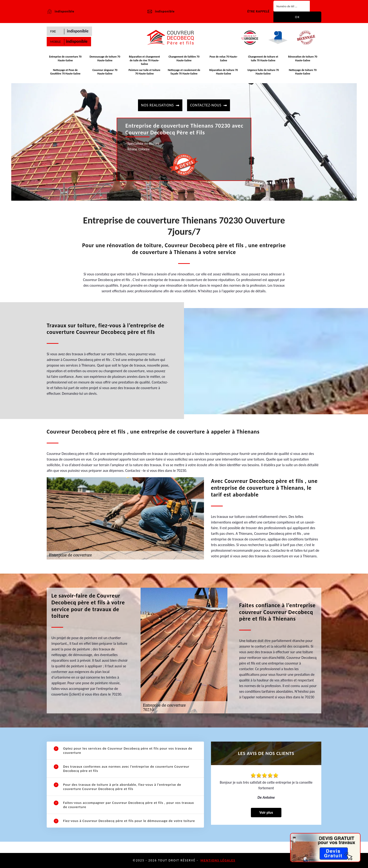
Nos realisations (157, 105)
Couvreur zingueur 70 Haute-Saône (105, 72)
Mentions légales (218, 860)
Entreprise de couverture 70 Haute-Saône (65, 59)
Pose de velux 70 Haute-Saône (224, 59)
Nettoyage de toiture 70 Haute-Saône (303, 72)
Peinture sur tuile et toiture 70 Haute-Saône (145, 72)
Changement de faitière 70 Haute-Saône (184, 59)
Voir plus (266, 812)
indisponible (161, 12)
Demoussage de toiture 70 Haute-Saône (105, 59)
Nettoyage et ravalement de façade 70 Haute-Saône (184, 72)
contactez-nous (206, 105)
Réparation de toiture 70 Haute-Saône (224, 72)
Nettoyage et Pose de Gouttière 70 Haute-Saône (65, 72)
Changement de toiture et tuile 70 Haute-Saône (263, 59)
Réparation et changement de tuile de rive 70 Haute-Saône (144, 60)
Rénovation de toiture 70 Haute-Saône (303, 59)
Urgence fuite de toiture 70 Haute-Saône (263, 72)
